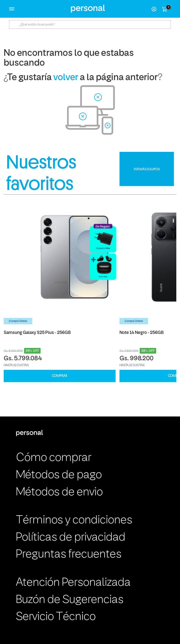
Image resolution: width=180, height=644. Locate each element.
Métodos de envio (59, 492)
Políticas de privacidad (71, 538)
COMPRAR (60, 376)
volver (66, 78)
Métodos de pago (59, 475)
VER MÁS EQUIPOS (147, 169)
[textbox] (90, 24)
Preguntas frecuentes (69, 555)
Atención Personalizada (73, 583)
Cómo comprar (54, 458)
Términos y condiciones (74, 520)
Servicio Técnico (56, 617)
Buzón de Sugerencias (70, 600)
